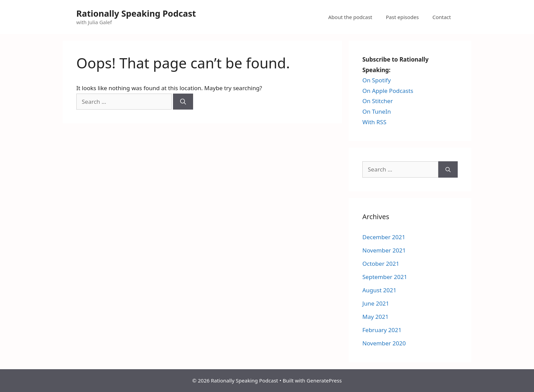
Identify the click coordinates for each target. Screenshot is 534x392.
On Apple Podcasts (388, 91)
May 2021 (375, 317)
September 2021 (385, 277)
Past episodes (402, 17)
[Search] (183, 102)
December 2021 (384, 237)
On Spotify (376, 80)
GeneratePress (324, 380)
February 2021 (382, 330)
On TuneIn (377, 111)
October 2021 (381, 264)
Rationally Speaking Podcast (136, 13)
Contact (442, 17)
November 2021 (384, 250)
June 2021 (376, 303)
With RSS (374, 122)
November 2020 (384, 343)
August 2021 (379, 290)
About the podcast (350, 17)
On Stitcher (378, 101)
